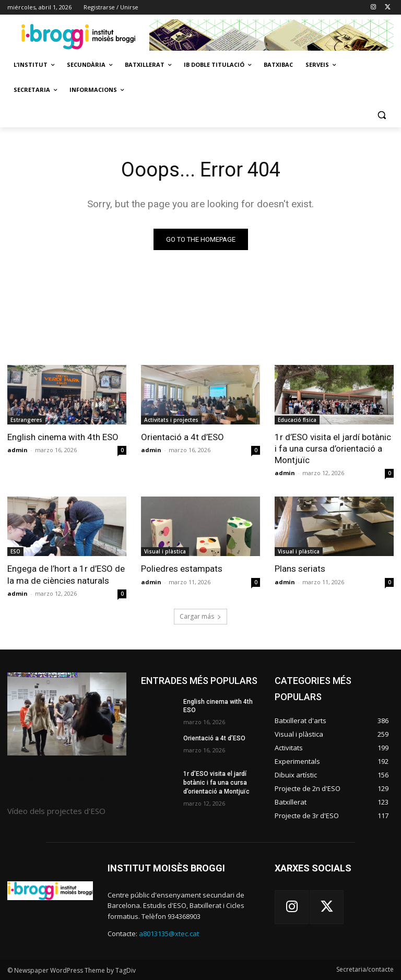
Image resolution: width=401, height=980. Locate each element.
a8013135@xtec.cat (169, 934)
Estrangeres (26, 420)
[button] (381, 115)
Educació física (297, 420)
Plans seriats (300, 569)
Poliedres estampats (182, 569)
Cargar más (200, 616)
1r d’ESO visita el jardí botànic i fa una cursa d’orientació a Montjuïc (333, 448)
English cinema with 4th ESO (63, 437)
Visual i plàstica (165, 551)
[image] (67, 714)
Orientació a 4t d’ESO (182, 437)
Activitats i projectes (171, 420)
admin (17, 450)
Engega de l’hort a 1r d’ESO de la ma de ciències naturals (66, 574)
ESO (15, 551)
